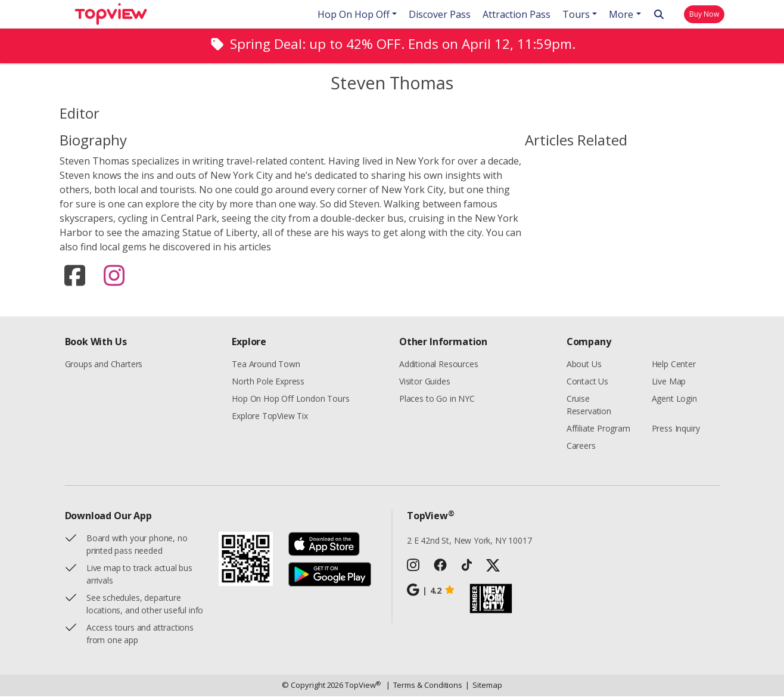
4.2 (431, 592)
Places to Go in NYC (437, 400)
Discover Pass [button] (440, 14)
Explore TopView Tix (270, 418)
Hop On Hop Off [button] (354, 14)
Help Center (674, 366)
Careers (581, 447)
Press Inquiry (676, 430)
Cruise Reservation (589, 407)
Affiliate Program (598, 430)
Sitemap (483, 687)
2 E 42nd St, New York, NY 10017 (469, 542)
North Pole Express (268, 383)
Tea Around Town (266, 366)
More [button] (621, 14)
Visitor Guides (425, 383)
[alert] (392, 46)
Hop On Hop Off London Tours (290, 400)
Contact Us (587, 383)
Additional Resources (438, 366)
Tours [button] (576, 14)
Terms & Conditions (424, 687)
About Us (584, 366)
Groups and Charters (104, 366)
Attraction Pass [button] (517, 14)
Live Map (669, 383)
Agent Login (674, 400)
